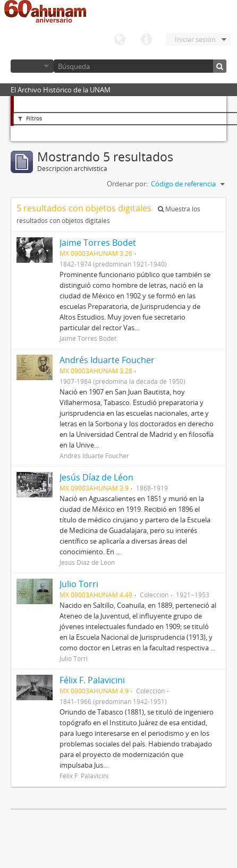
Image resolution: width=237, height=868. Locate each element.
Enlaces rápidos (146, 40)
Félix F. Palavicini (92, 680)
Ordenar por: (127, 184)
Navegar (32, 66)
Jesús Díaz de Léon (96, 477)
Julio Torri (79, 584)
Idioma (120, 40)
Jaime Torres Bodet (98, 243)
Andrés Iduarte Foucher (107, 360)
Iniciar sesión (195, 39)
